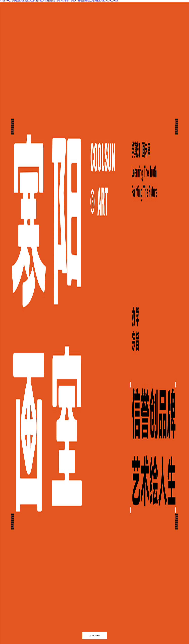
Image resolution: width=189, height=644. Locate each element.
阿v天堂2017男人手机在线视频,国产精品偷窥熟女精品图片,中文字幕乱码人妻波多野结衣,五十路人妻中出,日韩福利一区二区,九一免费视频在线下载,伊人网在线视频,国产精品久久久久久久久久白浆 (59, 1)
